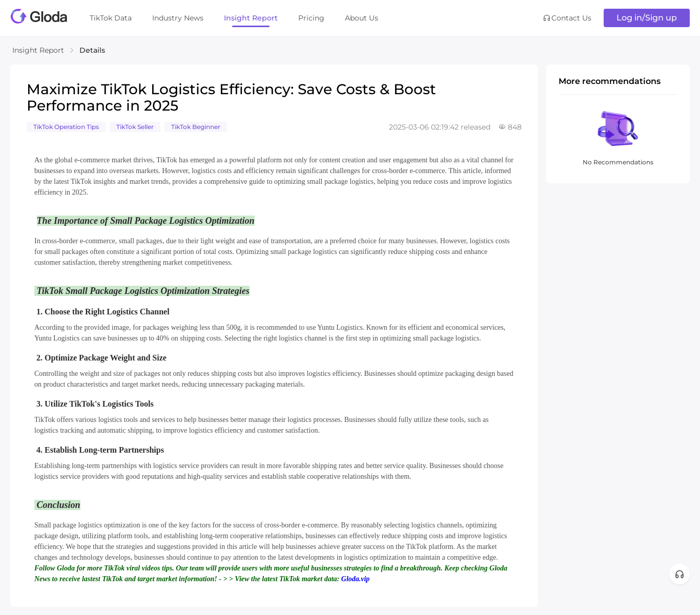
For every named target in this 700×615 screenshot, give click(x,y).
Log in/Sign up (647, 18)
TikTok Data (111, 18)
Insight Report (251, 18)
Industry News (178, 18)
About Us (362, 18)
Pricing (311, 18)
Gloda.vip (356, 579)
